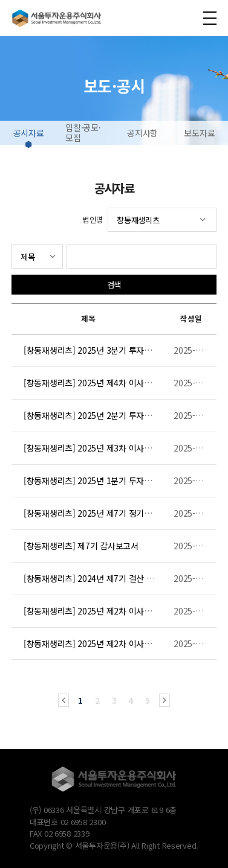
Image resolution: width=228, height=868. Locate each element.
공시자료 (29, 133)
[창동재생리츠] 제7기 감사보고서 (81, 546)
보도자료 (199, 133)
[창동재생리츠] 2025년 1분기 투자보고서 (95, 480)
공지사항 (142, 133)
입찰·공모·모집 (83, 132)
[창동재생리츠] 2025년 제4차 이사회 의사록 (100, 383)
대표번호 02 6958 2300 (68, 822)
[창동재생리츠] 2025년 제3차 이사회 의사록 (100, 448)
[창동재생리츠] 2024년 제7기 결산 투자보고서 (104, 578)
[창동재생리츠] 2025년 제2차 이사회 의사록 (100, 611)
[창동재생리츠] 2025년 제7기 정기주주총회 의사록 (112, 513)
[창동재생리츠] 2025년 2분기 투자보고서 (95, 415)
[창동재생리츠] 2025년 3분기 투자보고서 (95, 350)
